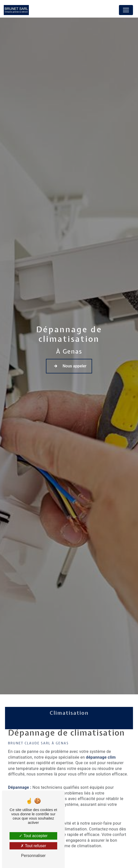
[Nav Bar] (126, 10)
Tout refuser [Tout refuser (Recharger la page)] (33, 846)
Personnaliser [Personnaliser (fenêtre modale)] (33, 856)
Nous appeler (69, 366)
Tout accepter (33, 836)
